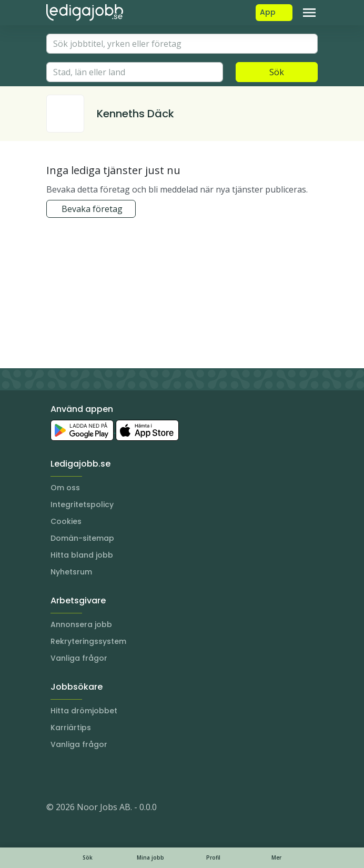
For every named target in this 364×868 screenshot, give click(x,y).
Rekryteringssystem (88, 641)
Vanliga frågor (79, 658)
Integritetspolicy (82, 504)
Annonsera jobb (81, 624)
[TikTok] (118, 775)
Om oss (65, 488)
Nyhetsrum (71, 572)
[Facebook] (97, 775)
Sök (277, 72)
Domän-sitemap (82, 538)
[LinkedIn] (76, 775)
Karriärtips (71, 728)
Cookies (66, 521)
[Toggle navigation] (309, 13)
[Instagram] (55, 775)
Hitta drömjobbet (84, 711)
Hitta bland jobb (82, 555)
